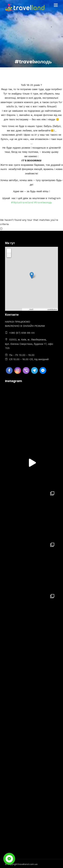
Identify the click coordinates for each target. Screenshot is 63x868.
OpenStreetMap (40, 309)
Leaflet (26, 309)
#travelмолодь (43, 202)
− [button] (9, 255)
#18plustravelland (22, 202)
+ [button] (9, 251)
